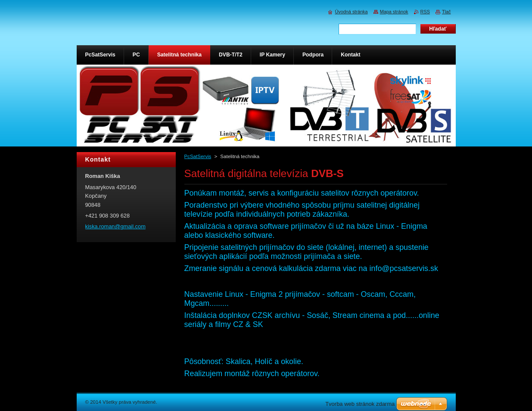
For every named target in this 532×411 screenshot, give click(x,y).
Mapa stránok (394, 12)
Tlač (446, 12)
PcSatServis (198, 156)
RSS (425, 12)
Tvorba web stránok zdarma (360, 404)
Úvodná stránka (351, 12)
